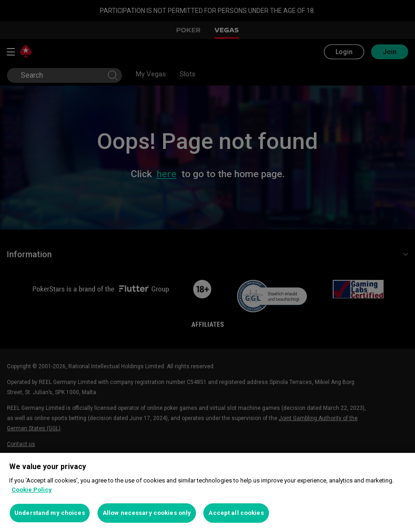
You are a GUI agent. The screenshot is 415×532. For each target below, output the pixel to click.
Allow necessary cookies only (147, 513)
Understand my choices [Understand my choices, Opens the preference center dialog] (50, 513)
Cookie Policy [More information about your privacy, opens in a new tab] (32, 490)
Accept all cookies (236, 513)
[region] (207, 492)
